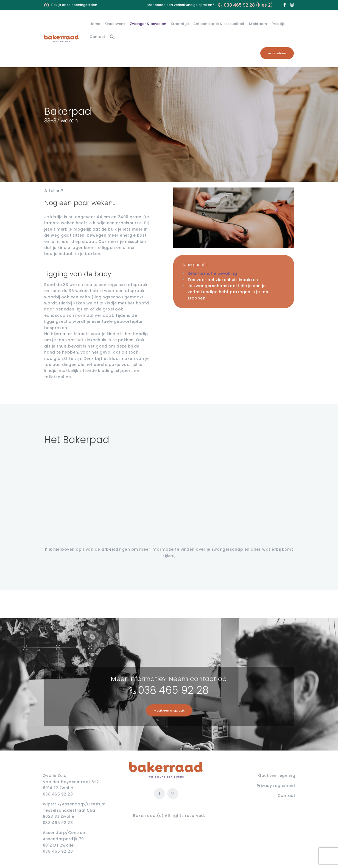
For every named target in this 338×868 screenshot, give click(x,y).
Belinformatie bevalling (212, 273)
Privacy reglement (276, 786)
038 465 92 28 (173, 690)
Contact (287, 796)
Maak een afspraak (169, 710)
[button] (112, 37)
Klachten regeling (276, 775)
